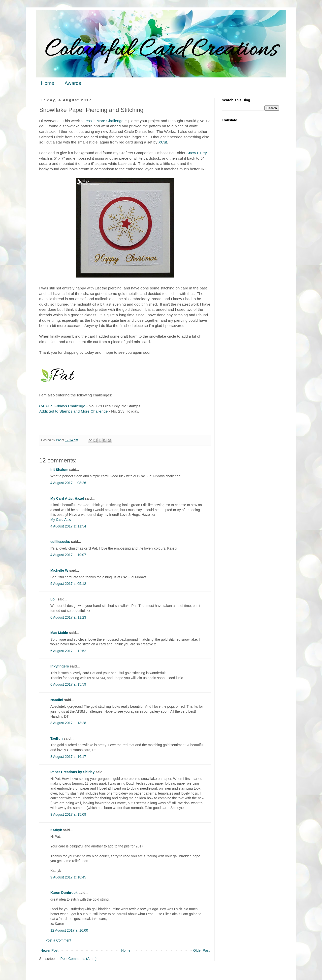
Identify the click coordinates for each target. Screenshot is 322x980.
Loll (53, 599)
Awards (73, 83)
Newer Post (49, 950)
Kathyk (56, 830)
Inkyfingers (60, 666)
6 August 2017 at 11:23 (68, 617)
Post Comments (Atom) (79, 959)
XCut (163, 142)
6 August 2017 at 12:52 (68, 651)
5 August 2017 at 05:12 (68, 584)
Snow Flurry (197, 153)
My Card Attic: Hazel (67, 498)
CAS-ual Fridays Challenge (62, 406)
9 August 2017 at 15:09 (68, 814)
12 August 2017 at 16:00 (69, 930)
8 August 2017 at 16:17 (68, 757)
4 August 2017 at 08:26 (68, 483)
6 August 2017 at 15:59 (68, 684)
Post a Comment (58, 940)
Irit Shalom (59, 470)
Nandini (57, 700)
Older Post (201, 950)
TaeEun (57, 738)
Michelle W (59, 570)
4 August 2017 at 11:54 (68, 526)
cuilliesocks (60, 542)
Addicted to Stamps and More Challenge (73, 411)
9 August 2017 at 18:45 (68, 877)
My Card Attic (61, 520)
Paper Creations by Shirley (72, 772)
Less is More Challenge (104, 121)
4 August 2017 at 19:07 (68, 555)
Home (48, 83)
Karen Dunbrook (64, 893)
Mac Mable (59, 633)
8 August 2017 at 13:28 (68, 723)
